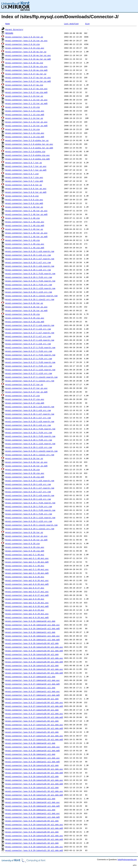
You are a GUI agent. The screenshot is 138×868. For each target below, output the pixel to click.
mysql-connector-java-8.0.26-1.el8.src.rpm (28, 270)
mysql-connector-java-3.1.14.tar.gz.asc (26, 122)
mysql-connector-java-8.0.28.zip (23, 469)
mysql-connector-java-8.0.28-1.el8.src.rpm (28, 425)
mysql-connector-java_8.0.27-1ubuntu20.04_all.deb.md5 (34, 717)
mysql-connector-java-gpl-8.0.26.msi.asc (27, 580)
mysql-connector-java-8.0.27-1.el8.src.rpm (28, 344)
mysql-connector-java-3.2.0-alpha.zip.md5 (28, 159)
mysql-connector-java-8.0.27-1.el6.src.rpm (28, 329)
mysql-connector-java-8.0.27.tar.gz (24, 384)
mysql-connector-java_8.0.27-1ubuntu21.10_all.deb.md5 (34, 739)
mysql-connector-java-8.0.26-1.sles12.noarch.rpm (31, 296)
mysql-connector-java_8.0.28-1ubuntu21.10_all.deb (32, 788)
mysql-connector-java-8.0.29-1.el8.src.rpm (28, 499)
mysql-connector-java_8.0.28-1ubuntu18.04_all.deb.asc (34, 769)
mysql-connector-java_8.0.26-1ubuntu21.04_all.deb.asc (34, 669)
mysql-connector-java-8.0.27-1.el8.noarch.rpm (30, 340)
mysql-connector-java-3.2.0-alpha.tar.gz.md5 (29, 148)
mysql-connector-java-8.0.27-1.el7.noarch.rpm (30, 333)
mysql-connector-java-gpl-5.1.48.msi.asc (27, 558)
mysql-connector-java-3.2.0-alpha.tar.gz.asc (29, 144)
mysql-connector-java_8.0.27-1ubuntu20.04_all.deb (32, 710)
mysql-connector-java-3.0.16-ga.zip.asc (26, 66)
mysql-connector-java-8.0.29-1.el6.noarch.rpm (30, 481)
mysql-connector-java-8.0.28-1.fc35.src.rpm (29, 440)
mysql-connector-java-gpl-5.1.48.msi (25, 555)
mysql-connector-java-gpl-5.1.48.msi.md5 (27, 562)
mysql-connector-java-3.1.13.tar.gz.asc (26, 100)
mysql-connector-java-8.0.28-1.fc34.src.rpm (29, 433)
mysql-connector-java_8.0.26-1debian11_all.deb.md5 (33, 640)
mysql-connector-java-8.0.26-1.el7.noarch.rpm (30, 259)
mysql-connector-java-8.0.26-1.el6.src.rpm (28, 255)
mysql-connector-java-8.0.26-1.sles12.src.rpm (30, 299)
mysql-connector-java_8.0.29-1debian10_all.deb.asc (33, 802)
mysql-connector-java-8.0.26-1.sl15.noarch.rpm (30, 288)
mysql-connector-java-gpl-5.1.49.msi (25, 566)
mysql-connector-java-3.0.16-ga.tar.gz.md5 (28, 59)
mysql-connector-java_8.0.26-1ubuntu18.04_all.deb (32, 643)
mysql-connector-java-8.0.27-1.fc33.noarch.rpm (30, 347)
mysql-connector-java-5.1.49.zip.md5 (25, 248)
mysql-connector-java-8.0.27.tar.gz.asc (26, 388)
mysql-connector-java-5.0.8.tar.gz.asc (26, 188)
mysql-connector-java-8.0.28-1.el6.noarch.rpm (30, 407)
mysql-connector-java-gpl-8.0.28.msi (25, 599)
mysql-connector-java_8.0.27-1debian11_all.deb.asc (33, 691)
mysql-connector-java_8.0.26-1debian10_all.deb (30, 621)
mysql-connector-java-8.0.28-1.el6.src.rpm (28, 410)
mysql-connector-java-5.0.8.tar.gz (24, 185)
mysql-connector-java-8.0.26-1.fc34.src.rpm (29, 285)
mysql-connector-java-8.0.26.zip (23, 314)
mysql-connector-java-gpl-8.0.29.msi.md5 (27, 617)
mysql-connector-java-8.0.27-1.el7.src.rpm (28, 336)
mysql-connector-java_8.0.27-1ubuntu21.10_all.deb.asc (34, 736)
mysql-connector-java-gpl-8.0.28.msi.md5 (27, 606)
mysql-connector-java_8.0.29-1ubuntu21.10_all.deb (32, 843)
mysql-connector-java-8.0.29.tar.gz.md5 (26, 540)
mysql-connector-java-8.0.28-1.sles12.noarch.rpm (31, 451)
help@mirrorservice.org (127, 860)
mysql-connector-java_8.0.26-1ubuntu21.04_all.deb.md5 (34, 673)
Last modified (71, 24)
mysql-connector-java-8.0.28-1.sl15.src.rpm (29, 447)
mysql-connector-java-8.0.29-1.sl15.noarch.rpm (30, 518)
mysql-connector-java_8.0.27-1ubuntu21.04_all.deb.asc (34, 725)
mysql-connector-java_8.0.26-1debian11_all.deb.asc (33, 636)
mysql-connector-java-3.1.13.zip (23, 107)
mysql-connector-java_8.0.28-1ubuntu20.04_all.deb (32, 776)
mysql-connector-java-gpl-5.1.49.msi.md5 (27, 573)
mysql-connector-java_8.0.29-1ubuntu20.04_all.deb (32, 832)
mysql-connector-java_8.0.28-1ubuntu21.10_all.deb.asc (34, 791)
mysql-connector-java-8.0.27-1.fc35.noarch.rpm (30, 362)
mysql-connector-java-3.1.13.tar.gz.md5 (26, 103)
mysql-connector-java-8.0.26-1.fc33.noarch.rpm (30, 273)
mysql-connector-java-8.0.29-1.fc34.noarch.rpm (30, 503)
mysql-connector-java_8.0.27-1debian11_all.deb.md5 (33, 695)
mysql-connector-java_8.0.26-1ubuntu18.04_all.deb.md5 (34, 651)
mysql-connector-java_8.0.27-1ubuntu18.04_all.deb (32, 699)
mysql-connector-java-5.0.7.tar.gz (24, 163)
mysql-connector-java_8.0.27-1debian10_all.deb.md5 (33, 684)
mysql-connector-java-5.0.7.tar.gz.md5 (26, 170)
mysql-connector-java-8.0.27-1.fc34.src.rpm (29, 359)
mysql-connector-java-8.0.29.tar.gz (24, 532)
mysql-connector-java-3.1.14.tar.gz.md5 (26, 126)
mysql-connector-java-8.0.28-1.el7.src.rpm (28, 418)
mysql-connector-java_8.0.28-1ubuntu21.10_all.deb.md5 (34, 795)
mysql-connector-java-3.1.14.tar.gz (24, 118)
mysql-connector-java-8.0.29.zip (23, 543)
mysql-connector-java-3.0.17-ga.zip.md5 (26, 92)
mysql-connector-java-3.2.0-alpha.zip (25, 151)
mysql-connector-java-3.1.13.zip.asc (25, 111)
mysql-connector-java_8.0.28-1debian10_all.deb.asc (33, 747)
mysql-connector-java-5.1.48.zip (23, 218)
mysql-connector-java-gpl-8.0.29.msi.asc (27, 614)
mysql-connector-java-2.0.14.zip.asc (25, 48)
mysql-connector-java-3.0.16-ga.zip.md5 (26, 70)
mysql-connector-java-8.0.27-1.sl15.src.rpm (29, 373)
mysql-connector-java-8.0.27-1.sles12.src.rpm (30, 381)
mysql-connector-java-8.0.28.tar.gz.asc (26, 462)
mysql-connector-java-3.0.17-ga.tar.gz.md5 (28, 81)
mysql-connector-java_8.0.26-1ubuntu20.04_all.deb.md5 (34, 662)
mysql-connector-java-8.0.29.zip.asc (25, 547)
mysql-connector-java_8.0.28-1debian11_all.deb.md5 (33, 762)
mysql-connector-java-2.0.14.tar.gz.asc (26, 41)
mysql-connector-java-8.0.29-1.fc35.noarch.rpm (30, 510)
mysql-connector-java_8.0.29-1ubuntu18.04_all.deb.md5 (34, 828)
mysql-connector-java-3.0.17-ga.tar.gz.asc (28, 78)
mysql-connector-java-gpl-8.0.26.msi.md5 (27, 584)
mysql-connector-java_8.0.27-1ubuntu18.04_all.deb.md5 (34, 706)
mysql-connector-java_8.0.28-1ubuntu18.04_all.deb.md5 (34, 773)
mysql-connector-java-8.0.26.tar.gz (24, 303)
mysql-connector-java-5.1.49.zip (23, 240)
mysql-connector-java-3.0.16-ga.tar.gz (26, 52)
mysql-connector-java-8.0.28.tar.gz (24, 458)
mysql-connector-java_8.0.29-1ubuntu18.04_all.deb (32, 821)
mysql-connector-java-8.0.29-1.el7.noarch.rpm (30, 488)
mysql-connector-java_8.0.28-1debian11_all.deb (30, 754)
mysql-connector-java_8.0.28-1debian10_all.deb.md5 (33, 751)
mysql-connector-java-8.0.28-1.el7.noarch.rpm (30, 414)
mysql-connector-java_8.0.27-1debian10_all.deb (30, 677)
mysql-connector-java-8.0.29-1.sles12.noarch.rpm (31, 525)
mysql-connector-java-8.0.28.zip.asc (25, 473)
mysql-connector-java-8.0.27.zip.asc (25, 399)
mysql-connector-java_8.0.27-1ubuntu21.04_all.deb (32, 721)
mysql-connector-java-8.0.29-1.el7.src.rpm (28, 492)
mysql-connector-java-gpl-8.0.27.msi (25, 588)
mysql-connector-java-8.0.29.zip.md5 (25, 551)
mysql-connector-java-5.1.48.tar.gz (24, 207)
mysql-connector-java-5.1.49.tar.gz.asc (26, 233)
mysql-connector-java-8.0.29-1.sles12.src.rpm (30, 529)
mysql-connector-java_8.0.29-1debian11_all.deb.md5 (33, 817)
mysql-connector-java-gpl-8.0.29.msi (25, 610)
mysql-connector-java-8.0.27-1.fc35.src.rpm (29, 366)
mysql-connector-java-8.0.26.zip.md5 (25, 322)
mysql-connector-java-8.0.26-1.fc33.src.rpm (29, 277)
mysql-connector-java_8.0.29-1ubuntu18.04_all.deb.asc (34, 824)
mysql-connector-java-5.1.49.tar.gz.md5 (26, 237)
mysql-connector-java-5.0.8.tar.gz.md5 (26, 192)
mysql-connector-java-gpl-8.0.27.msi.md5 (27, 595)
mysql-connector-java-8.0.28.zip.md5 (25, 477)
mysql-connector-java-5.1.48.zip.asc (25, 222)
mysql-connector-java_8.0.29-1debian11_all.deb (30, 810)
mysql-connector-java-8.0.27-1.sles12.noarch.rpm (31, 377)
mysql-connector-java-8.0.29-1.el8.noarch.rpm (30, 495)
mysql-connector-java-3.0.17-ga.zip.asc (26, 89)
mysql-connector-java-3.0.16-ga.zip (24, 63)
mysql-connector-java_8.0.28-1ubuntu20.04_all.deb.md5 (34, 784)
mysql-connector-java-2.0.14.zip (23, 44)
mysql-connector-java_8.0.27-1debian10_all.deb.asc (33, 680)
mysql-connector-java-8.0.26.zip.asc (25, 318)
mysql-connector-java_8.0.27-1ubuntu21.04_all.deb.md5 (34, 728)
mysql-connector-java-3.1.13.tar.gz (24, 96)
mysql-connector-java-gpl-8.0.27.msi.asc (27, 592)
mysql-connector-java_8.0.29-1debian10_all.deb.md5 (33, 806)
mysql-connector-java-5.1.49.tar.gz (24, 229)
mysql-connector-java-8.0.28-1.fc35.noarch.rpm (30, 436)
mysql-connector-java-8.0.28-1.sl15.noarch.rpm (30, 444)
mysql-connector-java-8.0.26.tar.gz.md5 (26, 310)
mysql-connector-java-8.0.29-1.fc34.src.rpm (29, 506)
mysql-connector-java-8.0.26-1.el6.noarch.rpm (30, 251)
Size (87, 24)
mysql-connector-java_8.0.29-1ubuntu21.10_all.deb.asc (34, 847)
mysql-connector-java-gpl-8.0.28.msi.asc (27, 603)
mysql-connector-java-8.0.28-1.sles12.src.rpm (30, 455)
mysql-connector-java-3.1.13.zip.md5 (25, 114)
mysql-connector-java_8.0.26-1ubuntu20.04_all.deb (32, 654)
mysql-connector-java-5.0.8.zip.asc (24, 200)
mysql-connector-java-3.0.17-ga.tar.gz (26, 74)
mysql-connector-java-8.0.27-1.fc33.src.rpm (29, 351)
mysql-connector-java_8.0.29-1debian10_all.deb (30, 799)
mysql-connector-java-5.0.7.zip (22, 174)
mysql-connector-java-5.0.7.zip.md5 (24, 181)
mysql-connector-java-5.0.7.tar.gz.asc (26, 166)
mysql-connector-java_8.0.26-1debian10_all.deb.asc (33, 625)
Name (8, 24)
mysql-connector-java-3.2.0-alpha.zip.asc (28, 155)
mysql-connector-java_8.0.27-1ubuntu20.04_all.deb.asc (34, 714)
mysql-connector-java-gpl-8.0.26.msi (25, 577)
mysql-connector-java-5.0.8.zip (22, 196)
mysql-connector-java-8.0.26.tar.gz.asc (26, 307)
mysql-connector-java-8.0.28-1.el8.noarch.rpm (30, 421)
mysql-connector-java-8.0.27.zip (23, 396)
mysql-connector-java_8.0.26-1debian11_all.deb (30, 632)
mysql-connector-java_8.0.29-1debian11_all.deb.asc (33, 813)
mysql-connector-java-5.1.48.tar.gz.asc (26, 211)
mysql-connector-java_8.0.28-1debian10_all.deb (30, 743)
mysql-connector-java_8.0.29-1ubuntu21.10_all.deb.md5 (34, 850)
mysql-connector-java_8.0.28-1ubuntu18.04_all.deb (32, 765)
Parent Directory (14, 29)
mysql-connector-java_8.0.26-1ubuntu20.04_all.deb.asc (34, 658)
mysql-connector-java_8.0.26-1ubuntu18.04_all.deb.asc (34, 647)
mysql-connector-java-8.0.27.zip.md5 (25, 403)
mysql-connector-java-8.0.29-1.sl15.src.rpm (29, 521)
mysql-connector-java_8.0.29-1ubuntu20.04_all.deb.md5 (34, 839)
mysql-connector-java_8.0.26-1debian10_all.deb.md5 (33, 628)
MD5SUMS (9, 33)
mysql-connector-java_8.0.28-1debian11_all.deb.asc (33, 758)
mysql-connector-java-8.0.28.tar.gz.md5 (26, 466)
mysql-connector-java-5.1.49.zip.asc (25, 244)
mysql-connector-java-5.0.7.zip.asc (24, 177)
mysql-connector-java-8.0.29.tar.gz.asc (26, 536)
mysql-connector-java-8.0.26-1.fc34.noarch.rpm (30, 281)
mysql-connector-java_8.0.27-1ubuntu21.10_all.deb (32, 732)
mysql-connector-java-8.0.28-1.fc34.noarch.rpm (30, 429)
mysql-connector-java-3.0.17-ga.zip (24, 85)
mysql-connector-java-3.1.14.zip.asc (25, 133)
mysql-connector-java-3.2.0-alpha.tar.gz (27, 140)
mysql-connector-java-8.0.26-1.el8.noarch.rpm (30, 266)
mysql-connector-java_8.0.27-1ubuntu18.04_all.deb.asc (34, 702)
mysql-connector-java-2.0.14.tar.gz (24, 37)
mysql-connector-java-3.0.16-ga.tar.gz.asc (28, 55)
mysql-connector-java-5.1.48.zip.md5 (25, 225)
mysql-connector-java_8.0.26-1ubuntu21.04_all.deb (32, 665)
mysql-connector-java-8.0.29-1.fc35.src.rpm (29, 514)
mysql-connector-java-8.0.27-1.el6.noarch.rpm (30, 325)
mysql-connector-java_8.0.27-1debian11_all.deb (30, 688)
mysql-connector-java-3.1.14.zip (23, 129)
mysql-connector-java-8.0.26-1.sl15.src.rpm (29, 292)
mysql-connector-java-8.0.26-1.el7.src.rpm (28, 262)
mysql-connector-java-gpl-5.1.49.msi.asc (27, 569)
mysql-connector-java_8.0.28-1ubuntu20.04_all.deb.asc (34, 780)
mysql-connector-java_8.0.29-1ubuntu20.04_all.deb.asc (34, 836)
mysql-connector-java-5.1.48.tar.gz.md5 (26, 214)
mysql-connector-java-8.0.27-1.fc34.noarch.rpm (30, 355)
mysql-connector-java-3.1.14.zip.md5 (25, 137)
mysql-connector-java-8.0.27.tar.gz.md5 (26, 392)
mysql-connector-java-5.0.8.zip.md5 (24, 203)
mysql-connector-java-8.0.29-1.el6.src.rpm (28, 484)
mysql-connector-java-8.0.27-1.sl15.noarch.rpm (30, 370)
